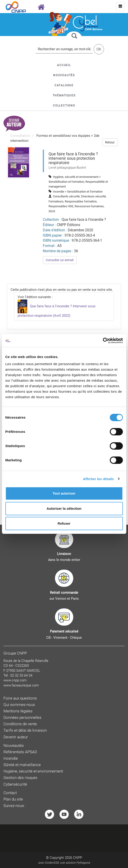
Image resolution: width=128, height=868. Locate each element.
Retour (110, 142)
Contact (10, 793)
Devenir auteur (16, 737)
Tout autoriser (64, 493)
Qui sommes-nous (19, 705)
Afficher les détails (98, 479)
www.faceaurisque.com (21, 685)
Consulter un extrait (60, 260)
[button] (64, 85)
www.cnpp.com (15, 680)
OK (99, 49)
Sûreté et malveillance (22, 765)
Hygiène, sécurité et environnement (33, 771)
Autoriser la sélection (64, 508)
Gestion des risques (20, 778)
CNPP (78, 858)
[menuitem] (19, 162)
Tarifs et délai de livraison (25, 730)
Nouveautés (14, 746)
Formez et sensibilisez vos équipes (63, 136)
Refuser (64, 523)
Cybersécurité (15, 784)
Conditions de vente (20, 724)
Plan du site (13, 799)
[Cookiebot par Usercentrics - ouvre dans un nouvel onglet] (103, 341)
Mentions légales (18, 711)
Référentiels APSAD (20, 752)
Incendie (11, 758)
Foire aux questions (20, 698)
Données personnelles (22, 718)
